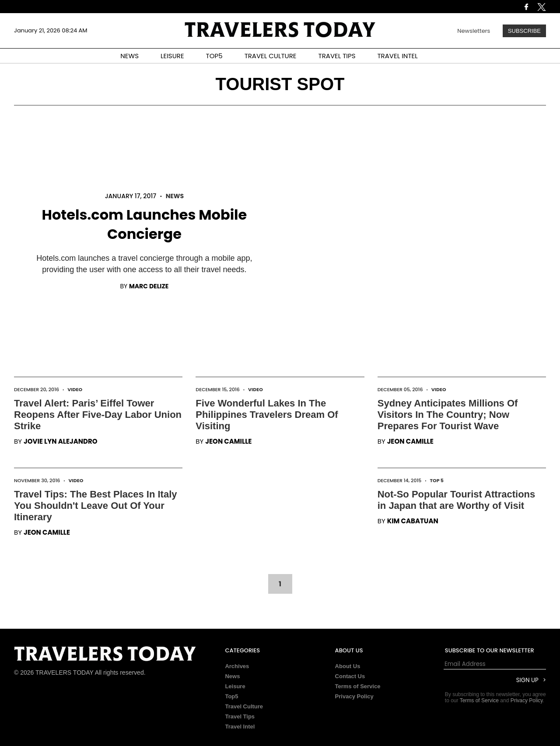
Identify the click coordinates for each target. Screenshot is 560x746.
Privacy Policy (354, 696)
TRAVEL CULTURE (271, 56)
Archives (237, 666)
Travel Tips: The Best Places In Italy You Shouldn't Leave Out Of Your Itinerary (96, 506)
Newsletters (474, 31)
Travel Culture (244, 706)
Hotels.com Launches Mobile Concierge (145, 224)
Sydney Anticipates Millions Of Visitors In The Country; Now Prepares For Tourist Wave (448, 415)
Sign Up (527, 680)
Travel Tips (240, 716)
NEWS (129, 56)
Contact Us (350, 676)
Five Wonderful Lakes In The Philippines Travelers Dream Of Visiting (267, 415)
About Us (348, 666)
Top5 (231, 696)
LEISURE (172, 56)
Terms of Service (358, 686)
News (175, 196)
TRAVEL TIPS (337, 56)
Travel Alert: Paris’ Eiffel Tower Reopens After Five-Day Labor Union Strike (98, 415)
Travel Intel (240, 727)
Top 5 (437, 480)
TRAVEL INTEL (398, 56)
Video (75, 389)
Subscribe (524, 31)
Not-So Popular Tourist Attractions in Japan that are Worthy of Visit (457, 500)
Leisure (235, 686)
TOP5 (214, 56)
